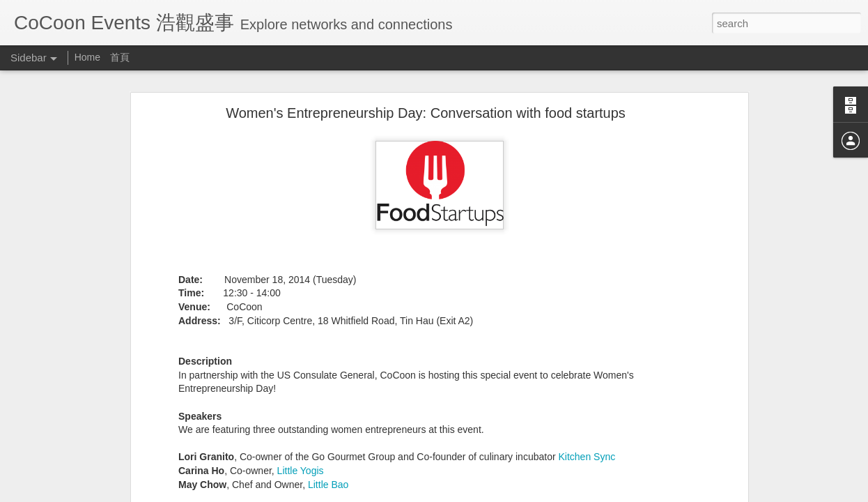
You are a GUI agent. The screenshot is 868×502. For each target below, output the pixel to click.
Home (89, 57)
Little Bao (328, 485)
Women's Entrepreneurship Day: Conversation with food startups (426, 113)
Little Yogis (301, 471)
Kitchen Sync (587, 457)
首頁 (120, 57)
